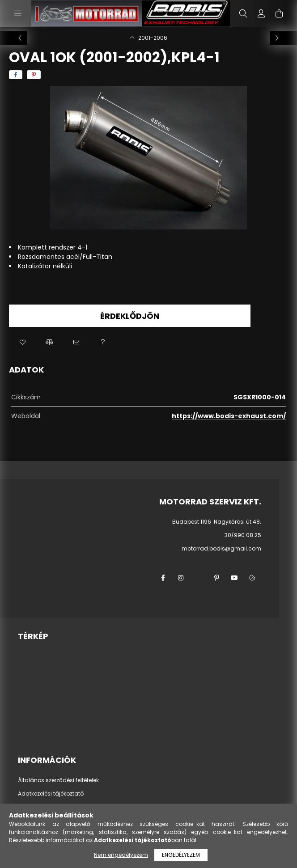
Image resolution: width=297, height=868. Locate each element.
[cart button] (279, 13)
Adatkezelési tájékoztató (51, 794)
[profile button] (261, 13)
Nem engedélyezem (121, 855)
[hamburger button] (18, 13)
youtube (234, 578)
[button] (22, 343)
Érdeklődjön (130, 316)
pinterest (216, 578)
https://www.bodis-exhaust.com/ (229, 416)
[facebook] (16, 75)
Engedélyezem (181, 855)
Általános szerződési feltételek (58, 780)
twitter (199, 578)
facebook (163, 578)
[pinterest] (34, 75)
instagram (181, 578)
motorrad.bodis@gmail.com (221, 548)
